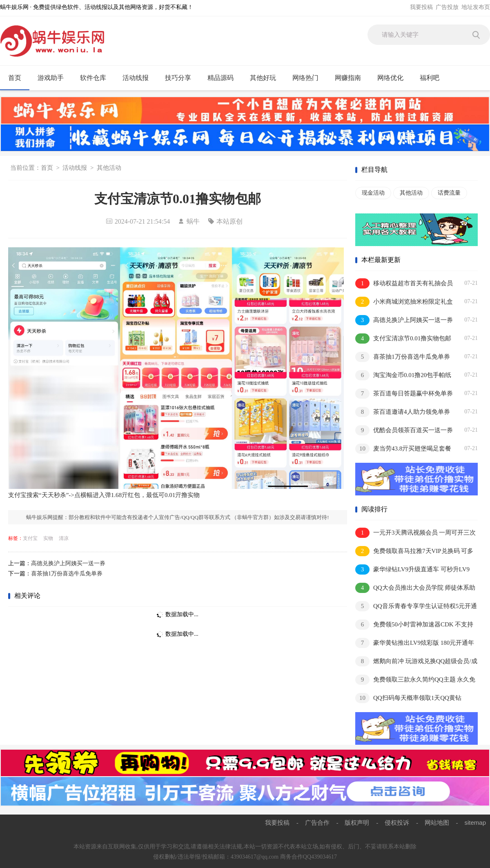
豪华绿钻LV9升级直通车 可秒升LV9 (412, 569)
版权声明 (357, 822)
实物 (48, 538)
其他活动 (109, 168)
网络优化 (394, 78)
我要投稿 (421, 7)
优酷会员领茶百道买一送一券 (404, 430)
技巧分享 (182, 78)
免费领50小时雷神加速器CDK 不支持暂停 (414, 625)
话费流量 (449, 193)
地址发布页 (476, 7)
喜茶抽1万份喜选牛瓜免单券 (67, 574)
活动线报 (139, 78)
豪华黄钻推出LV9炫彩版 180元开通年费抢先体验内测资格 (415, 643)
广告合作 (317, 822)
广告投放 (447, 7)
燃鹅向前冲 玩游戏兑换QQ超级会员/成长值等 (416, 662)
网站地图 (437, 822)
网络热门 (309, 78)
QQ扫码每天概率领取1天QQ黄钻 (408, 698)
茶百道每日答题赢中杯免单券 (404, 394)
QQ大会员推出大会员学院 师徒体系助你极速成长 (415, 588)
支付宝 (30, 538)
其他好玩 (266, 78)
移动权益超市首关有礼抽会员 (404, 283)
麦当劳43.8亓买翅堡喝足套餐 (403, 449)
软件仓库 (97, 78)
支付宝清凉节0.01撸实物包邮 (403, 339)
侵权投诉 (397, 822)
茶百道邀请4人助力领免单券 (403, 412)
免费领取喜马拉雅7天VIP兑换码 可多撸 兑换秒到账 (414, 552)
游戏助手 (54, 78)
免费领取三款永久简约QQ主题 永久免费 (415, 680)
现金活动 (373, 193)
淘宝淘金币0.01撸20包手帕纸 (403, 375)
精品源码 (224, 78)
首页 (15, 78)
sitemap (475, 822)
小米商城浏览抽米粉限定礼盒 (404, 302)
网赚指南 (351, 78)
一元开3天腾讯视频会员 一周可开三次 (415, 533)
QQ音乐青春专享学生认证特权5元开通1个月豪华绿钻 (416, 607)
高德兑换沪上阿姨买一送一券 (68, 563)
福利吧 (433, 78)
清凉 (64, 538)
